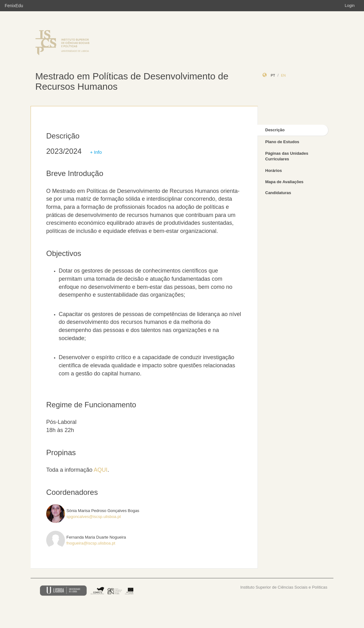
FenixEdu (14, 6)
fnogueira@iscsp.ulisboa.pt (91, 543)
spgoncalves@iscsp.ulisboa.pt (94, 517)
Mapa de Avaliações (285, 182)
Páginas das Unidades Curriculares (287, 156)
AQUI (101, 470)
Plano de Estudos (282, 142)
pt (273, 75)
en (283, 75)
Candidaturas (278, 193)
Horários (274, 171)
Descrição (275, 130)
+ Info (96, 152)
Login (350, 5)
